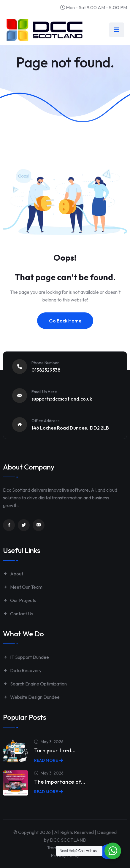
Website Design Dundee (31, 697)
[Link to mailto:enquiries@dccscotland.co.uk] (39, 525)
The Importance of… (60, 782)
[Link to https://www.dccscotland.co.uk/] (45, 30)
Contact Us (18, 614)
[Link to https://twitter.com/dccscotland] (24, 525)
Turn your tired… (55, 750)
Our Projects (20, 600)
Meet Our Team (23, 587)
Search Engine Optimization (35, 684)
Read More (49, 760)
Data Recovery (22, 670)
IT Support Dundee (26, 657)
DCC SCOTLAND (68, 840)
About (13, 574)
